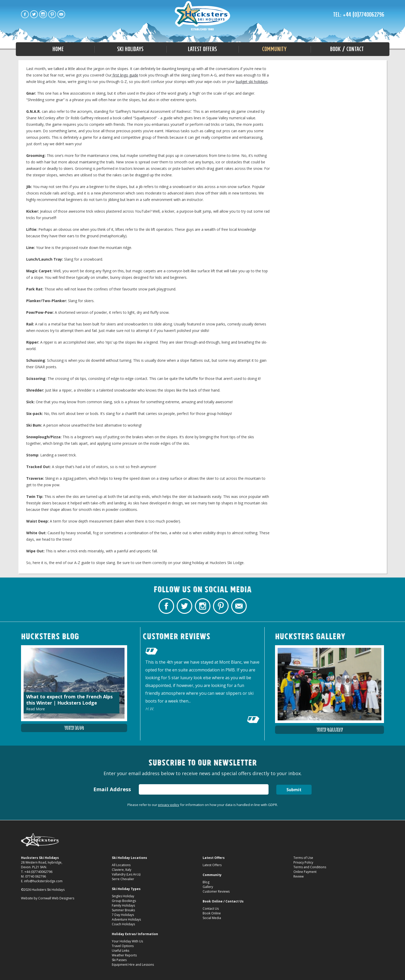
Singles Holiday (123, 896)
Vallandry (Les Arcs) (126, 874)
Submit (294, 790)
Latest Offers (202, 49)
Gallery (208, 887)
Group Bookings (124, 901)
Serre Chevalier (123, 879)
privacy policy (169, 805)
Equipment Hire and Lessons (133, 965)
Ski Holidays (130, 49)
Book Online (212, 913)
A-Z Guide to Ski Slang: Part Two (202, 16)
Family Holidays (123, 905)
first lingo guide (125, 75)
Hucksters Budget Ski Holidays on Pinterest (52, 14)
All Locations (121, 865)
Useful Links (121, 951)
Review (298, 876)
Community (274, 49)
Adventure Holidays (126, 919)
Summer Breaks (123, 910)
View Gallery (330, 730)
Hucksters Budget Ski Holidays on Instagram (43, 14)
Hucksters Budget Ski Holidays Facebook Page (25, 14)
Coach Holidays (123, 924)
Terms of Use (303, 858)
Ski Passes (119, 960)
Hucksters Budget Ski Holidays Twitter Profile (34, 14)
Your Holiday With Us (127, 941)
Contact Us (211, 909)
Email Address (112, 789)
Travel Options (123, 946)
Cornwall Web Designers (56, 898)
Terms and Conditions (310, 867)
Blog (206, 882)
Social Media (212, 918)
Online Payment (305, 872)
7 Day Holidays (123, 915)
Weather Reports (124, 955)
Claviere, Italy (122, 870)
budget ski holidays (252, 82)
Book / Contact (347, 49)
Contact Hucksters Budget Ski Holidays (61, 14)
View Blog (74, 728)
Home (58, 49)
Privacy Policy (303, 862)
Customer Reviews (216, 891)
